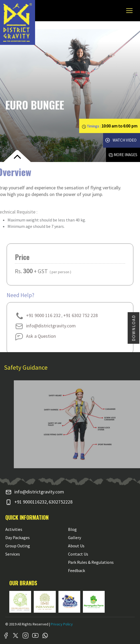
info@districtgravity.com (45, 331)
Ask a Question (35, 341)
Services (13, 554)
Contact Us (78, 554)
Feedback (77, 570)
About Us (76, 546)
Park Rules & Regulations (91, 562)
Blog (72, 529)
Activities (14, 529)
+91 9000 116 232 (38, 320)
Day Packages (18, 538)
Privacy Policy (62, 624)
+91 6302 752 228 (80, 320)
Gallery (75, 538)
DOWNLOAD (134, 328)
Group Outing (18, 546)
